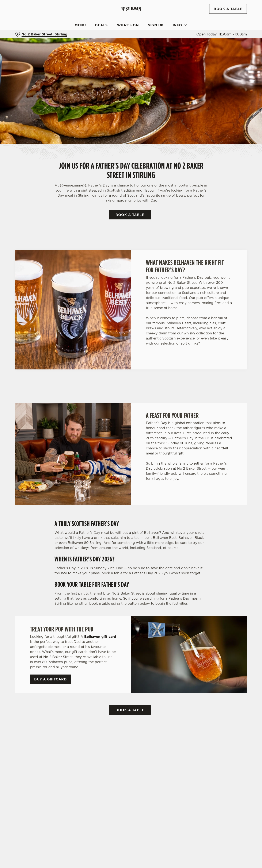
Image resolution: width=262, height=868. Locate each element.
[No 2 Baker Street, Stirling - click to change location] (41, 34)
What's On (128, 25)
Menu (80, 25)
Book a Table (130, 215)
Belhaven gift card (100, 637)
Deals (101, 25)
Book (228, 9)
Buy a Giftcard (50, 679)
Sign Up (156, 25)
